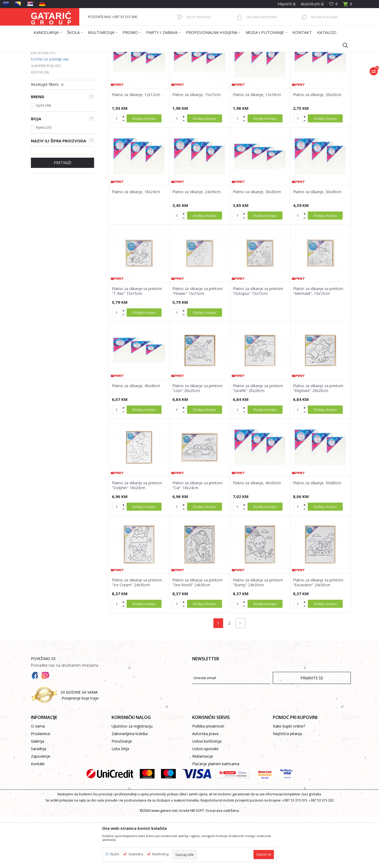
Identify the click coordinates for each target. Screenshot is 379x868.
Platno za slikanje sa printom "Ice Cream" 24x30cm (137, 634)
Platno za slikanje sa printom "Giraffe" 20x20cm (258, 440)
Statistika (136, 854)
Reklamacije (203, 808)
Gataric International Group (52, 55)
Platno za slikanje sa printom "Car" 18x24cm (197, 537)
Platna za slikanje (50, 111)
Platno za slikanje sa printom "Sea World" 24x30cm (197, 634)
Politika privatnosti (208, 778)
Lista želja (120, 801)
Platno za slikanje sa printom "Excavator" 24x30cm (318, 634)
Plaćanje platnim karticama (216, 816)
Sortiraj (217, 75)
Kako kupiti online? (289, 778)
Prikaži (274, 75)
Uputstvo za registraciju (132, 778)
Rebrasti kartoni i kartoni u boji (62, 98)
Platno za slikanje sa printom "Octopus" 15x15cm (258, 343)
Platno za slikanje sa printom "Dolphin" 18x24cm (137, 537)
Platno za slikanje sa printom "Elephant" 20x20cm (318, 440)
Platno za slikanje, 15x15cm (196, 147)
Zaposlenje (41, 808)
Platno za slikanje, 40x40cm (136, 438)
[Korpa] (348, 6)
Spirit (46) (43, 157)
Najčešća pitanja (287, 786)
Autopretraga (192, 75)
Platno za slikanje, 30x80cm (317, 535)
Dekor (100, 55)
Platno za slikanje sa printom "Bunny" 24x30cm (258, 634)
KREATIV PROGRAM (122, 55)
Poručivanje (122, 793)
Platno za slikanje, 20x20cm (317, 147)
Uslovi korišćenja (207, 793)
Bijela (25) (44, 179)
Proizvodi (84, 55)
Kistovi (40, 124)
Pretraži (62, 215)
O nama (38, 778)
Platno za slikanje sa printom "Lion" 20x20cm (197, 440)
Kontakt (38, 816)
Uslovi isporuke (205, 801)
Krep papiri (43, 92)
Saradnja (39, 801)
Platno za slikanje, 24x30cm (196, 244)
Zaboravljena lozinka (130, 786)
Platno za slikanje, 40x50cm (257, 535)
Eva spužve (43, 105)
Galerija (37, 793)
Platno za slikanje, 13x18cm (257, 147)
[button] (343, 45)
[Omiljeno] (333, 4)
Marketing (160, 854)
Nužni (115, 854)
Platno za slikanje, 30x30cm (257, 244)
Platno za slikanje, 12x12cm (136, 147)
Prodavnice (41, 786)
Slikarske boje (46, 118)
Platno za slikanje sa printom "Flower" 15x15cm (197, 343)
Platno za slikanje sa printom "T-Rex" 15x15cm (137, 343)
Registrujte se (312, 4)
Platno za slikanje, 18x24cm (136, 244)
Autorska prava (205, 786)
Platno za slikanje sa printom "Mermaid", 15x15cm (318, 343)
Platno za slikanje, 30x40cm (317, 244)
